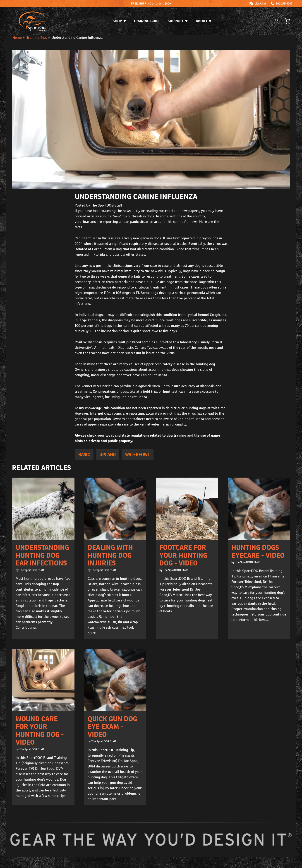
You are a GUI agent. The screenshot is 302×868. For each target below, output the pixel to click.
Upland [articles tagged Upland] (108, 455)
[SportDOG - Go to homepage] (32, 21)
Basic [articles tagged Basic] (84, 455)
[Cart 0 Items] (288, 21)
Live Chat (260, 4)
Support (178, 21)
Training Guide (147, 21)
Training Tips (37, 37)
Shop (119, 21)
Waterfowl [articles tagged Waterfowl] (138, 455)
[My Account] (277, 21)
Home (17, 37)
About (204, 21)
